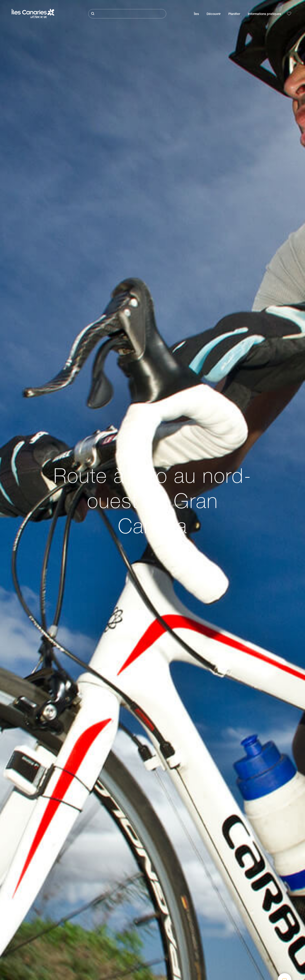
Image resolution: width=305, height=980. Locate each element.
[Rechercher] (127, 14)
